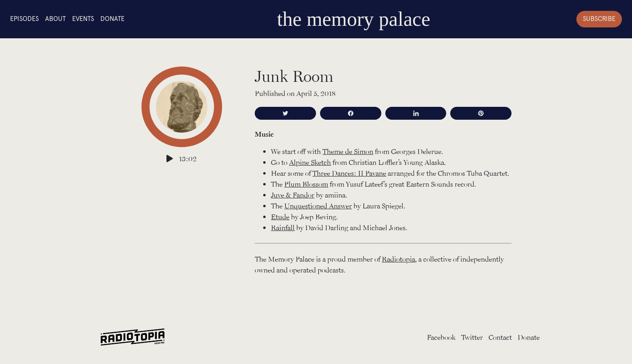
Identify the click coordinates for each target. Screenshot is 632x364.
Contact (500, 337)
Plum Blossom (306, 184)
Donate (112, 19)
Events (83, 19)
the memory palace (353, 19)
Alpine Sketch (310, 162)
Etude (280, 216)
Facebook (441, 337)
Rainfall (283, 227)
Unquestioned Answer (318, 206)
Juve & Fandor (293, 195)
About (55, 19)
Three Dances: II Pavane (349, 173)
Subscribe (599, 19)
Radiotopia (398, 259)
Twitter (472, 337)
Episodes (24, 19)
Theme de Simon (348, 151)
